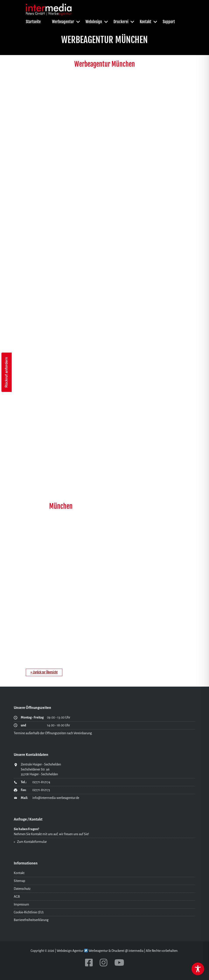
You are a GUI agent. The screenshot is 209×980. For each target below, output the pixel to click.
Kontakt (145, 22)
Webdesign (94, 22)
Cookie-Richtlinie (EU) (29, 912)
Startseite (33, 22)
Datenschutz (22, 889)
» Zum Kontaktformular (30, 842)
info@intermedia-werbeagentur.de (56, 798)
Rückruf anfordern (6, 372)
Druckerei (121, 22)
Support (169, 22)
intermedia (136, 951)
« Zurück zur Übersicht (44, 672)
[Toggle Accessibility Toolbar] (198, 969)
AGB (17, 897)
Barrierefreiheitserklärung (31, 920)
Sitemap (19, 881)
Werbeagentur (63, 22)
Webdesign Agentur (70, 951)
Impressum (21, 904)
